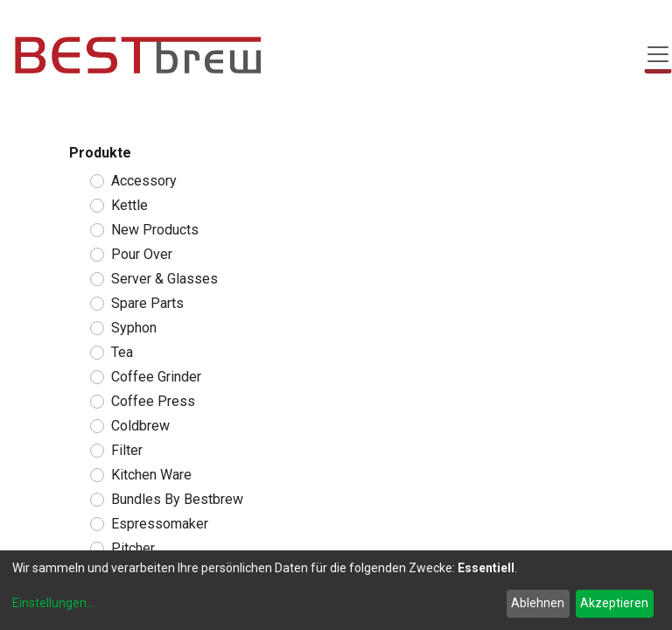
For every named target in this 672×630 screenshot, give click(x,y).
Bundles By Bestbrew (177, 499)
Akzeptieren (614, 603)
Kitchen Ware (151, 475)
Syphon (134, 328)
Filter (127, 450)
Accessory (144, 181)
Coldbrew (140, 426)
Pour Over (142, 254)
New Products (155, 230)
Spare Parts (147, 303)
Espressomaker (160, 524)
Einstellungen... (53, 603)
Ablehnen (538, 603)
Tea (122, 352)
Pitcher (133, 548)
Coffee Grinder (156, 377)
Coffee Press (153, 401)
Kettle (129, 205)
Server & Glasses (164, 279)
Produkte (100, 153)
